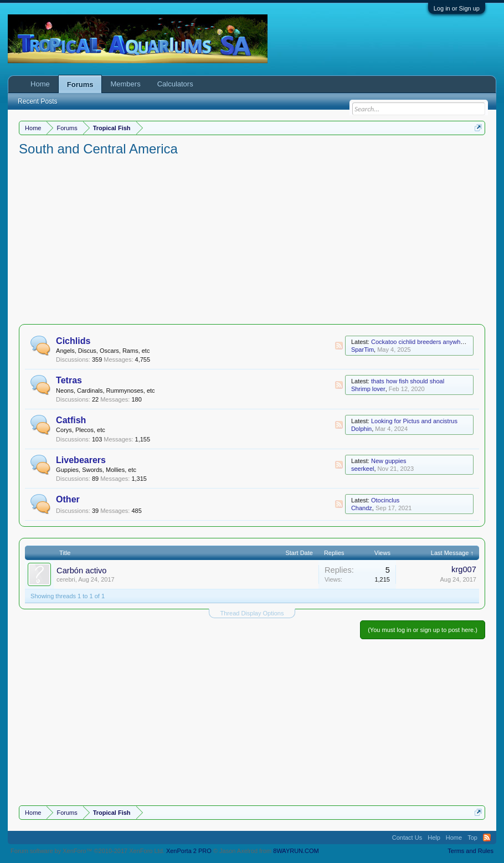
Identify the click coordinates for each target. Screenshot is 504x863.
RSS (339, 346)
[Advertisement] (252, 241)
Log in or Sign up (457, 8)
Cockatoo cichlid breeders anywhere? (422, 342)
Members (125, 84)
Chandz (362, 508)
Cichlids (73, 341)
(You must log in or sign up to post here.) (423, 630)
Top (472, 838)
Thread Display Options (252, 613)
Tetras (69, 380)
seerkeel (363, 469)
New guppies (389, 461)
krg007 (464, 569)
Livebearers (81, 460)
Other (68, 499)
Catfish (71, 420)
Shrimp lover (368, 389)
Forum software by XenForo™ (88, 851)
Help (434, 838)
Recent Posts (37, 101)
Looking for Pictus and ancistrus (414, 421)
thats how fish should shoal (408, 381)
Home (40, 84)
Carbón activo (81, 571)
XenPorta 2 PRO (189, 851)
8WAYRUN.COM (296, 851)
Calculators (175, 84)
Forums (80, 84)
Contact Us (407, 838)
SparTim (362, 350)
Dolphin (361, 429)
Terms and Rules (470, 851)
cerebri (66, 579)
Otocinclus (385, 500)
